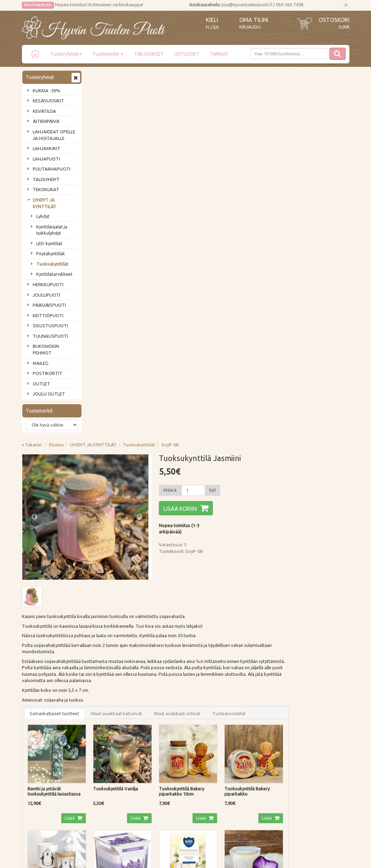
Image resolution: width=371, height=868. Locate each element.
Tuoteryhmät (66, 54)
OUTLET (41, 384)
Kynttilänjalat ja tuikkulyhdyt (52, 230)
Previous (101, 149)
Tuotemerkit (108, 54)
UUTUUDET (187, 54)
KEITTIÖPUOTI (48, 315)
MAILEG (41, 363)
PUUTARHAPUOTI (52, 169)
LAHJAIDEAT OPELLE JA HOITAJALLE (54, 135)
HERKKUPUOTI (48, 284)
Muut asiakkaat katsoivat (183, 344)
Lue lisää (165, 647)
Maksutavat (102, 730)
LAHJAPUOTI (46, 159)
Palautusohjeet (105, 740)
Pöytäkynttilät (51, 253)
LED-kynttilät (49, 243)
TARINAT (219, 54)
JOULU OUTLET (49, 394)
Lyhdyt (43, 216)
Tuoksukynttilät (52, 264)
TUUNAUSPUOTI (50, 336)
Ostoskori (334, 20)
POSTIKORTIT (48, 373)
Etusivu (123, 76)
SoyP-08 (237, 76)
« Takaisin (99, 76)
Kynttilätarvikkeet (54, 274)
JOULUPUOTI (47, 295)
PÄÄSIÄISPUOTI (49, 305)
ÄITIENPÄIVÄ (46, 121)
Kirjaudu (250, 27)
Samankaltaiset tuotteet (121, 344)
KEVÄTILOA (44, 111)
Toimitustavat (104, 720)
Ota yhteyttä (36, 730)
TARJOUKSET (149, 54)
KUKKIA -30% (47, 91)
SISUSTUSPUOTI (50, 326)
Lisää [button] (136, 447)
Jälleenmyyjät (37, 760)
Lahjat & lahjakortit (42, 769)
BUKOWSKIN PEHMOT (46, 349)
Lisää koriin (244, 140)
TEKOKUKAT (46, 189)
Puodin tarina (37, 720)
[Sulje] (346, 5)
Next (203, 149)
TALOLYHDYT (46, 179)
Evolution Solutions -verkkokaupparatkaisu (309, 858)
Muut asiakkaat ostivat (244, 344)
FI (208, 27)
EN (216, 27)
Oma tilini (254, 20)
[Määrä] (256, 122)
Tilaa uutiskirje (45, 677)
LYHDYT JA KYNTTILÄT (45, 203)
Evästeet (99, 760)
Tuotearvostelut (296, 344)
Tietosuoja (101, 750)
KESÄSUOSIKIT (48, 101)
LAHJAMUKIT (47, 148)
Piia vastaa (34, 740)
